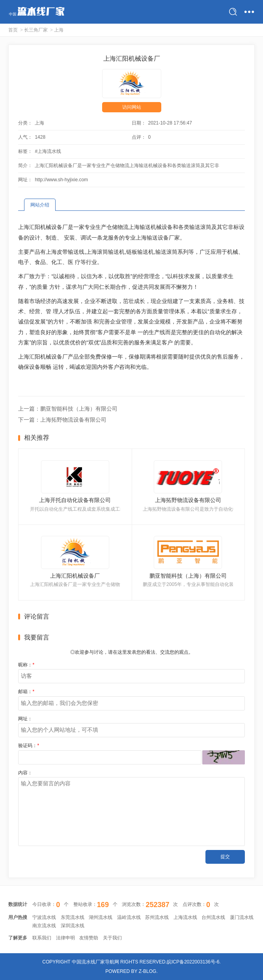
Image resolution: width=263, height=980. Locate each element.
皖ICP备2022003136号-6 (193, 962)
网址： (25, 719)
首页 (13, 30)
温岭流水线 (129, 917)
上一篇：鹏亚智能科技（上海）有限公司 (68, 409)
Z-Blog (148, 971)
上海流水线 (185, 917)
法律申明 (65, 938)
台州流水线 (213, 917)
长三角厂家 (36, 30)
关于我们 (112, 938)
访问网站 (132, 107)
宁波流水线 (44, 917)
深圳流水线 (73, 926)
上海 (59, 30)
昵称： (26, 665)
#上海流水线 (48, 151)
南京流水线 (44, 926)
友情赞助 (89, 938)
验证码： (29, 746)
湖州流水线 (101, 917)
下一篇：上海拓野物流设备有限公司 (62, 420)
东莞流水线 (73, 917)
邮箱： (26, 692)
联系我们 (42, 938)
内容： (25, 773)
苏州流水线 (157, 917)
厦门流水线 (242, 917)
